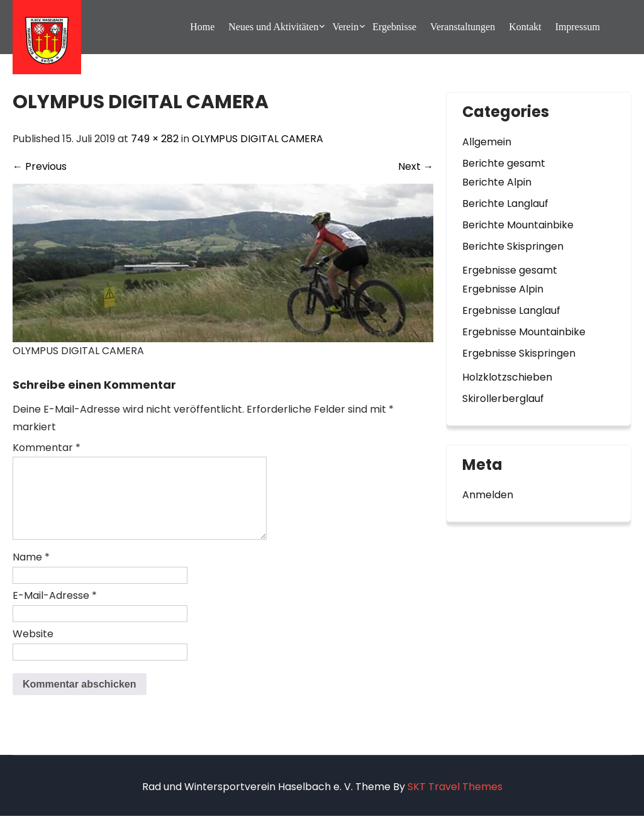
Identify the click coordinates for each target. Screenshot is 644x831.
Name (31, 572)
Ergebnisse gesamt (510, 270)
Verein (345, 27)
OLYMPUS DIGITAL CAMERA (258, 139)
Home (202, 27)
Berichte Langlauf (505, 204)
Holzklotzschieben (507, 377)
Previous (40, 166)
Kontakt (525, 27)
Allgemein (487, 142)
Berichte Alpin (497, 182)
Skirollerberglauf (503, 399)
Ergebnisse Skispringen (519, 353)
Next (416, 166)
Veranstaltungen (463, 27)
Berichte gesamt (504, 163)
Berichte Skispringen (513, 246)
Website (33, 649)
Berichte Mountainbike (518, 225)
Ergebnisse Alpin (503, 289)
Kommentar (47, 448)
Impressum (578, 27)
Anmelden (488, 495)
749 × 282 (155, 139)
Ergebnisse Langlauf (511, 310)
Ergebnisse (394, 27)
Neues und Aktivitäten (273, 27)
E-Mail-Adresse (55, 611)
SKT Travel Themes (455, 802)
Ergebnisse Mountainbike (524, 332)
